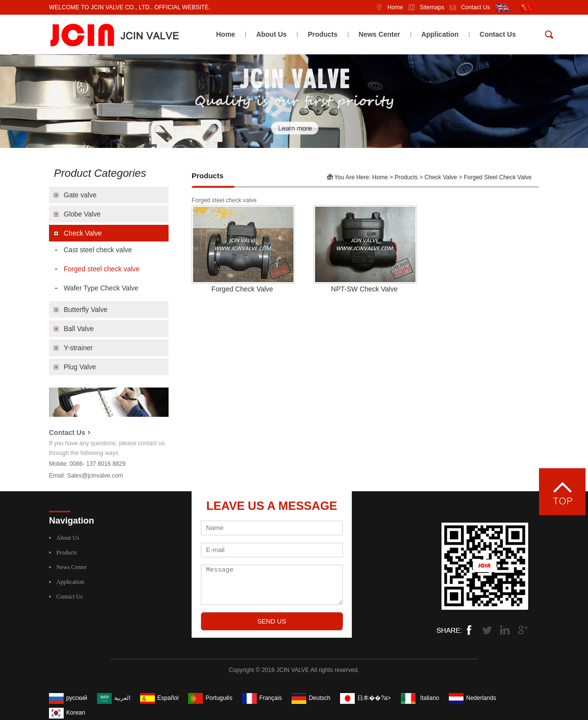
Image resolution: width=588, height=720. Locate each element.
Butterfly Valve (86, 310)
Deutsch (319, 698)
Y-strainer (78, 348)
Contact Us (467, 7)
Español (168, 698)
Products (323, 34)
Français (270, 698)
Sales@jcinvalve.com (95, 476)
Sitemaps (424, 7)
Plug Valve (80, 367)
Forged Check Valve (243, 289)
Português (219, 698)
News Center (380, 34)
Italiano (430, 698)
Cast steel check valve (98, 250)
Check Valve (83, 233)
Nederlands (481, 698)
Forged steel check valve (102, 269)
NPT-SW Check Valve (365, 289)
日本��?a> (374, 698)
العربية (122, 698)
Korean (76, 713)
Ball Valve (79, 329)
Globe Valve (82, 214)
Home (387, 7)
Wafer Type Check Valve (101, 288)
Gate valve (80, 195)
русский (77, 698)
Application (440, 34)
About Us (271, 34)
